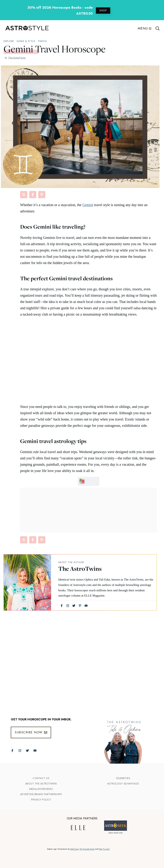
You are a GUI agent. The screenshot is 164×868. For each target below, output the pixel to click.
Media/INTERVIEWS (41, 789)
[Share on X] (24, 195)
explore (9, 41)
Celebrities (123, 778)
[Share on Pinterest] (42, 195)
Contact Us (41, 778)
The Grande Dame (87, 849)
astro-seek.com (115, 833)
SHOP (103, 10)
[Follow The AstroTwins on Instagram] (20, 751)
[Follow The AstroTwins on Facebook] (12, 751)
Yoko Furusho (104, 849)
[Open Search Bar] (158, 28)
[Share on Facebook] (33, 195)
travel (43, 41)
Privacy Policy (41, 800)
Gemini (88, 205)
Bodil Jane (74, 849)
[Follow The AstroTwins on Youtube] (35, 751)
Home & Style (26, 41)
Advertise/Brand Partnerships (41, 794)
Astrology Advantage (123, 784)
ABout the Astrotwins (41, 784)
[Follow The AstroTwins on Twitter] (27, 751)
